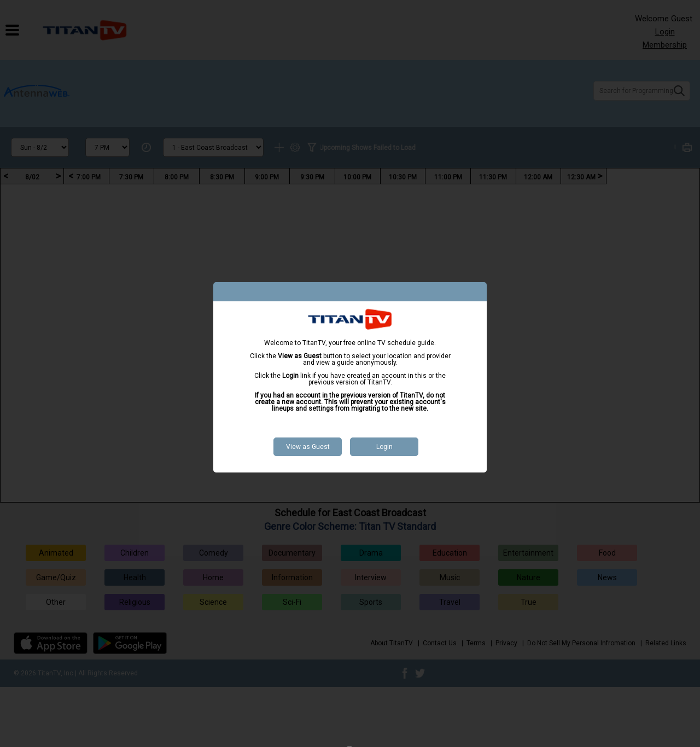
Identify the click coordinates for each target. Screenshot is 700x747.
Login (384, 447)
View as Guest (308, 447)
